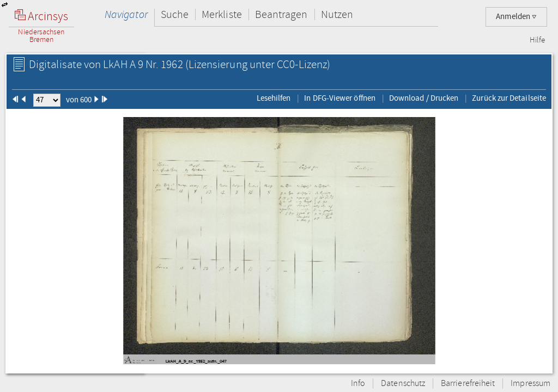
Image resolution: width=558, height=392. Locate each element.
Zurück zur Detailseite (509, 98)
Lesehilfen (274, 98)
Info (358, 384)
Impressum (530, 384)
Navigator (126, 14)
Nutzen (337, 14)
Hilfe (537, 40)
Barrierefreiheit (468, 384)
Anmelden (516, 17)
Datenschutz (403, 384)
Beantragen (281, 14)
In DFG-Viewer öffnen (340, 98)
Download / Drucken (424, 98)
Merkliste (222, 14)
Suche (175, 14)
